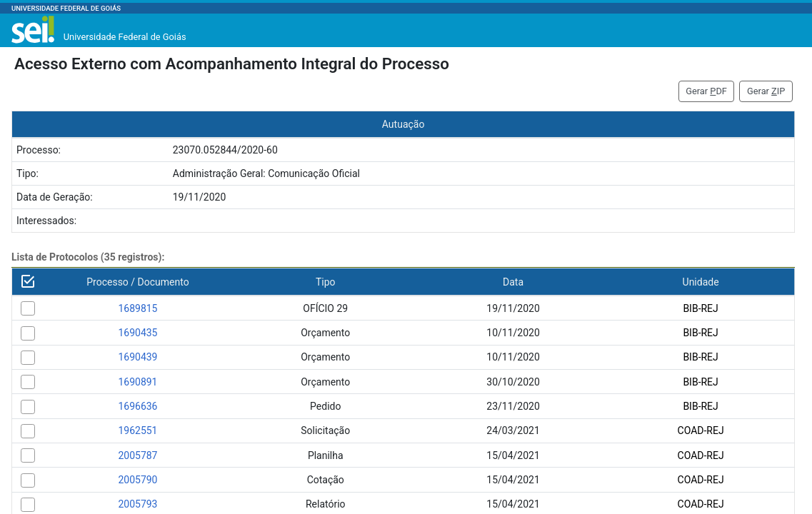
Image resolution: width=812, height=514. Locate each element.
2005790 (137, 480)
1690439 (137, 357)
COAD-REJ (701, 430)
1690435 (137, 333)
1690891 (137, 382)
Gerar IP (766, 91)
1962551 (137, 430)
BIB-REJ (700, 308)
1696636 (137, 406)
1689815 (137, 308)
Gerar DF (706, 91)
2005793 (137, 504)
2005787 (137, 455)
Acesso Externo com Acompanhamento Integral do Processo (232, 64)
